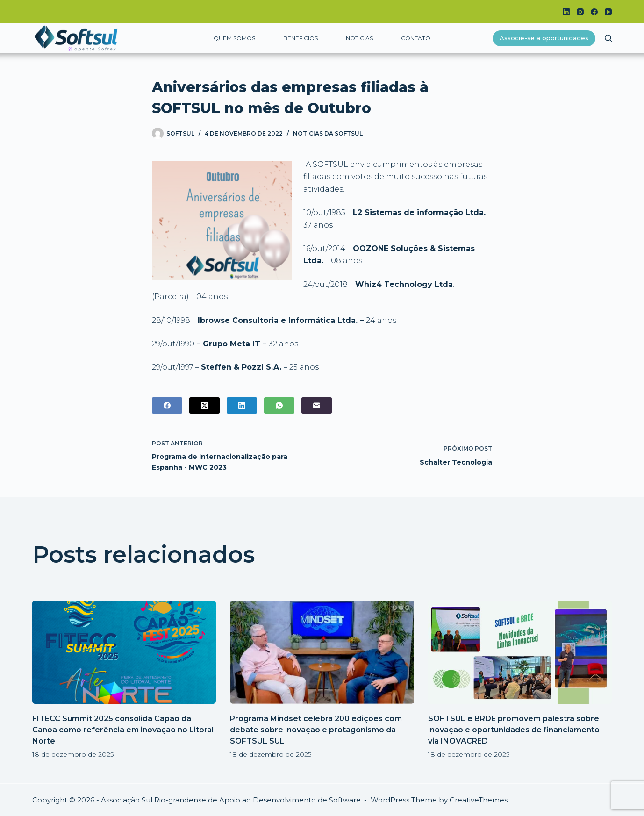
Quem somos (234, 38)
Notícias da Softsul (328, 133)
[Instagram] (580, 12)
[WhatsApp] (279, 405)
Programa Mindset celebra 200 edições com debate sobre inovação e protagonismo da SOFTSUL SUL (316, 730)
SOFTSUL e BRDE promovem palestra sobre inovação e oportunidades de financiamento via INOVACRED (514, 730)
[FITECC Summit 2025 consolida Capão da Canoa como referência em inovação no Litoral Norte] (124, 652)
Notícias (359, 38)
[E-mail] (317, 405)
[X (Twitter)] (204, 405)
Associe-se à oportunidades (544, 38)
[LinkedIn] (566, 12)
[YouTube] (608, 12)
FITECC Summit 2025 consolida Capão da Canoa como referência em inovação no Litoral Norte (123, 730)
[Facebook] (594, 12)
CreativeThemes (479, 800)
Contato (416, 38)
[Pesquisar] (608, 38)
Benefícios (301, 38)
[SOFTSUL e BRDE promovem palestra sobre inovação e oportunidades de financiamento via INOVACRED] (520, 652)
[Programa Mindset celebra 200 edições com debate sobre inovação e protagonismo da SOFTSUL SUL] (322, 652)
